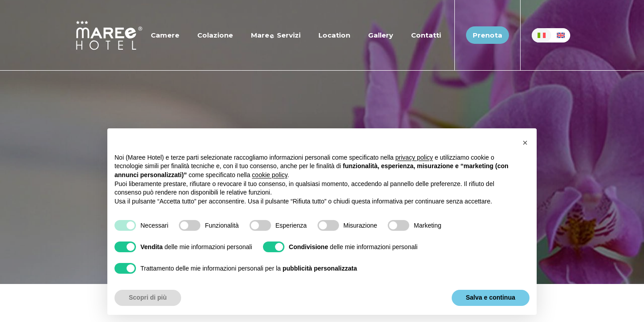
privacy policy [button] (414, 157)
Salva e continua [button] (491, 297)
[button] (525, 143)
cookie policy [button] (269, 175)
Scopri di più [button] (148, 297)
